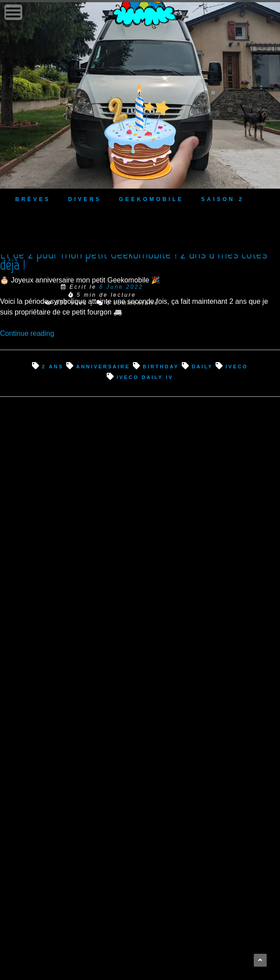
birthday (161, 366)
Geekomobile (151, 199)
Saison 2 (223, 199)
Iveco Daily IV (145, 377)
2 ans (52, 366)
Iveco (237, 366)
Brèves (33, 199)
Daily (202, 366)
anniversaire (103, 366)
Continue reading (27, 333)
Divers (85, 199)
